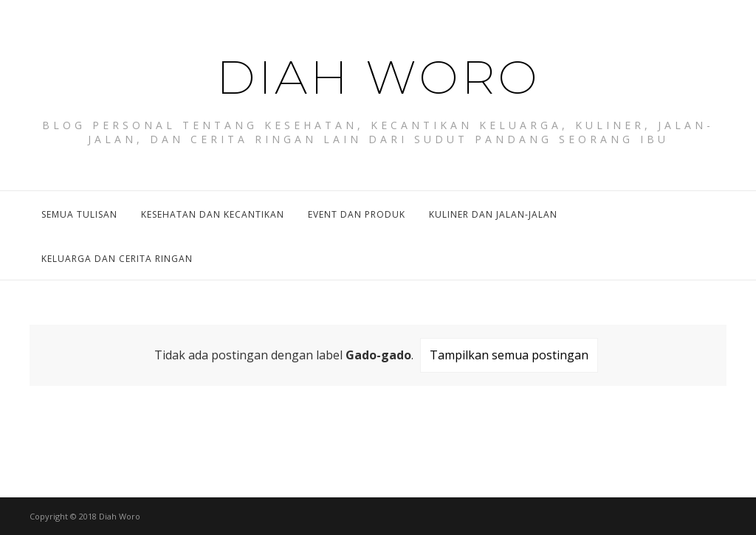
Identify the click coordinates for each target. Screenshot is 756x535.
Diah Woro (378, 70)
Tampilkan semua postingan (509, 355)
